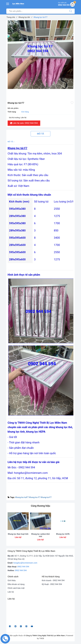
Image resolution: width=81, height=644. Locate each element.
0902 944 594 (23, 567)
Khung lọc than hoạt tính (18, 534)
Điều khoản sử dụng (16, 584)
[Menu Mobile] (8, 3)
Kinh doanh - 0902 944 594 (53, 580)
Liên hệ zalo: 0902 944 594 (24, 123)
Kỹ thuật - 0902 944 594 (52, 584)
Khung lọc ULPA (63, 534)
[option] (40, 55)
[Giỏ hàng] (72, 4)
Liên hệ (11, 592)
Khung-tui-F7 (46, 497)
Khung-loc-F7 (35, 497)
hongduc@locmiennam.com (25, 563)
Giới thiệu (12, 580)
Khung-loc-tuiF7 (22, 497)
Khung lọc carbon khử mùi (40, 535)
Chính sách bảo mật (16, 588)
